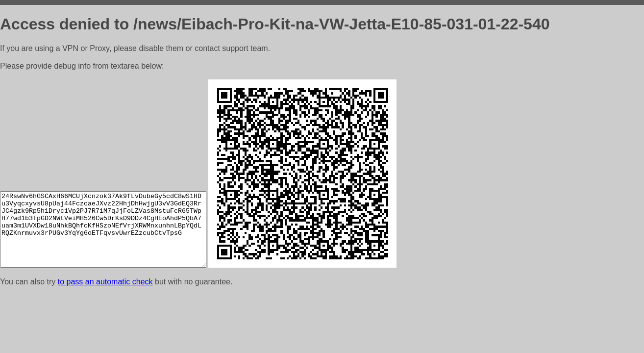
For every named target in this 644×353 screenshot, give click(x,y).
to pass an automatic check (105, 282)
